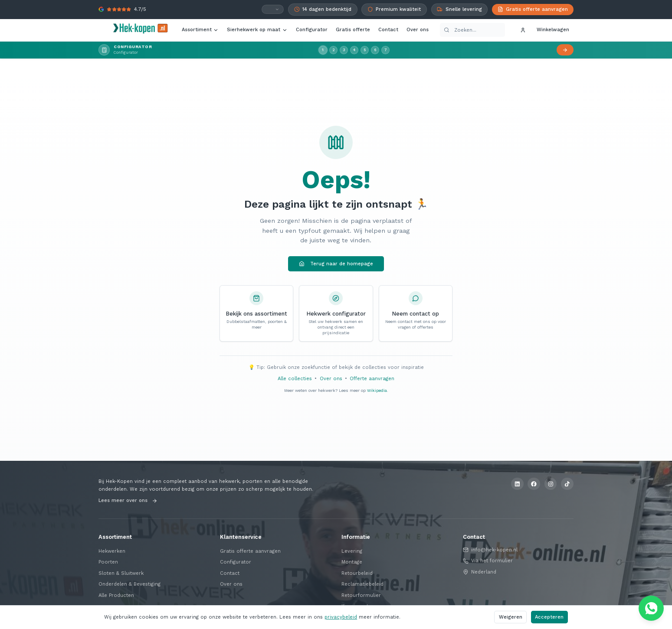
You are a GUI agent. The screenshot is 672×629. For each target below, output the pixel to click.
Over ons (418, 30)
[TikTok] (567, 484)
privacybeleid (341, 617)
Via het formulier (488, 561)
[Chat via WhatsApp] (651, 608)
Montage (352, 562)
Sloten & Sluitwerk (121, 573)
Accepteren (549, 617)
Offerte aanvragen (372, 379)
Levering (352, 551)
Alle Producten (116, 595)
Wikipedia (377, 390)
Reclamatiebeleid (362, 584)
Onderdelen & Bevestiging (129, 584)
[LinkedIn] (517, 484)
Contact (388, 30)
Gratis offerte (353, 30)
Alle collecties (295, 379)
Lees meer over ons (128, 500)
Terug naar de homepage (336, 264)
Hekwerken (112, 551)
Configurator (312, 30)
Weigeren (511, 617)
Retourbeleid (357, 573)
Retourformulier (361, 595)
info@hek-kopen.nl (490, 550)
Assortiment (200, 30)
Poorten (108, 562)
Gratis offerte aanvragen (250, 551)
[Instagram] (551, 484)
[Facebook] (534, 484)
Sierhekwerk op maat (257, 30)
